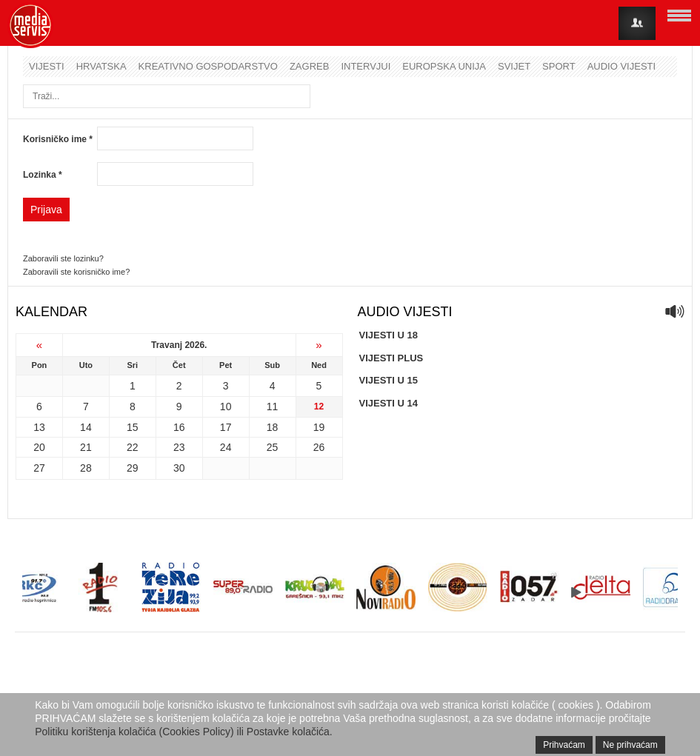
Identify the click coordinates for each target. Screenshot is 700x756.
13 (39, 427)
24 (226, 447)
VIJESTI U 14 (389, 403)
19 (319, 427)
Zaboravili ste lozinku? (63, 258)
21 (86, 447)
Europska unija (444, 66)
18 (273, 427)
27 (39, 468)
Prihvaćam (564, 745)
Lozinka (43, 175)
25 (273, 447)
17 (226, 427)
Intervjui (366, 66)
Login (637, 23)
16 (179, 427)
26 (319, 447)
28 (86, 468)
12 (319, 407)
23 (179, 447)
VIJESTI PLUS (391, 358)
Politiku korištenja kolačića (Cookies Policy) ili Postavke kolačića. (184, 732)
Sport (559, 66)
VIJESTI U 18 (389, 335)
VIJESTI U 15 (389, 380)
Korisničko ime (58, 139)
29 (133, 468)
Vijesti (47, 66)
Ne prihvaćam (630, 745)
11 (273, 407)
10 (226, 407)
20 (39, 447)
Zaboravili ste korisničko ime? (76, 272)
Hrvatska (101, 66)
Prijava (46, 210)
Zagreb (309, 66)
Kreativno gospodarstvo (208, 66)
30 (179, 468)
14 (86, 427)
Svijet (514, 66)
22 (133, 447)
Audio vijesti (621, 66)
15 (133, 427)
